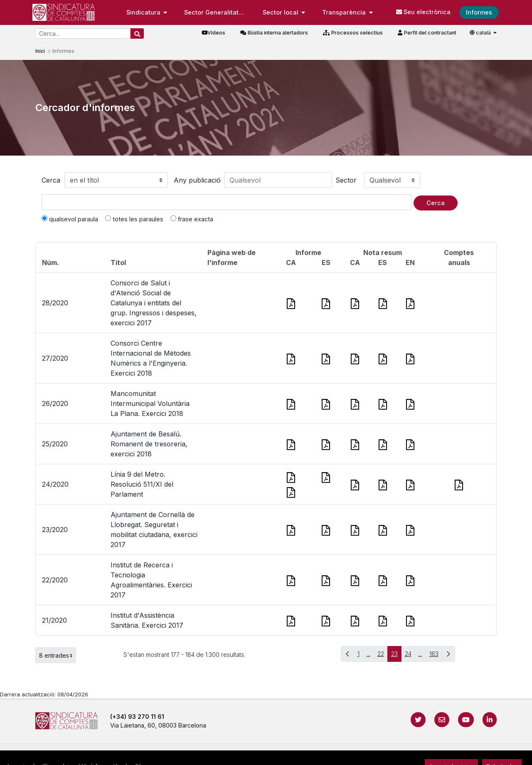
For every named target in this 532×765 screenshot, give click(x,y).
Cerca (51, 180)
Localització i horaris (432, 754)
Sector (346, 180)
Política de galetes (299, 754)
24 (410, 656)
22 (383, 656)
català (481, 33)
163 (436, 656)
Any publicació (197, 180)
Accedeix (480, 754)
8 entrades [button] (58, 655)
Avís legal (179, 754)
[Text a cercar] (227, 202)
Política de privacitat (233, 754)
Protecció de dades (364, 754)
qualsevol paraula (70, 219)
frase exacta (192, 219)
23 (396, 656)
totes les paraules (134, 219)
